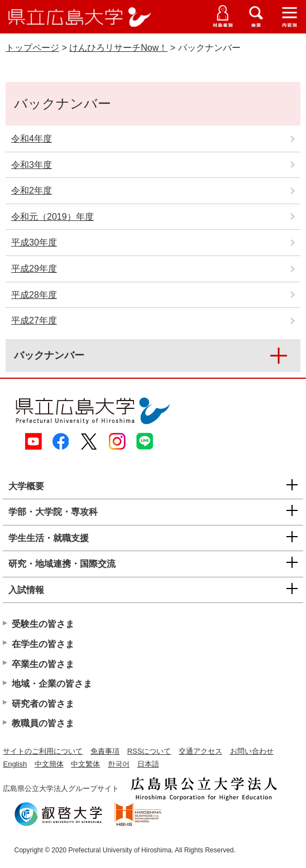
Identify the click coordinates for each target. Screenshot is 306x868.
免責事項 (105, 751)
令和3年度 (32, 165)
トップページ (32, 48)
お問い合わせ (252, 751)
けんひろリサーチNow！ (118, 48)
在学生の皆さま (43, 644)
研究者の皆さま (43, 704)
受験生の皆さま (43, 624)
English (15, 764)
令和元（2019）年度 (52, 217)
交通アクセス (200, 751)
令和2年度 (32, 191)
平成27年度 (34, 320)
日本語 (148, 764)
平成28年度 (34, 295)
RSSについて (149, 751)
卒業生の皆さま (43, 664)
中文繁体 (85, 764)
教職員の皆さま (43, 723)
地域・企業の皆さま (52, 684)
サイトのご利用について (43, 751)
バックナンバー (49, 355)
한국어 (119, 764)
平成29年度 (34, 269)
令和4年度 (32, 139)
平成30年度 (34, 242)
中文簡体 (49, 764)
